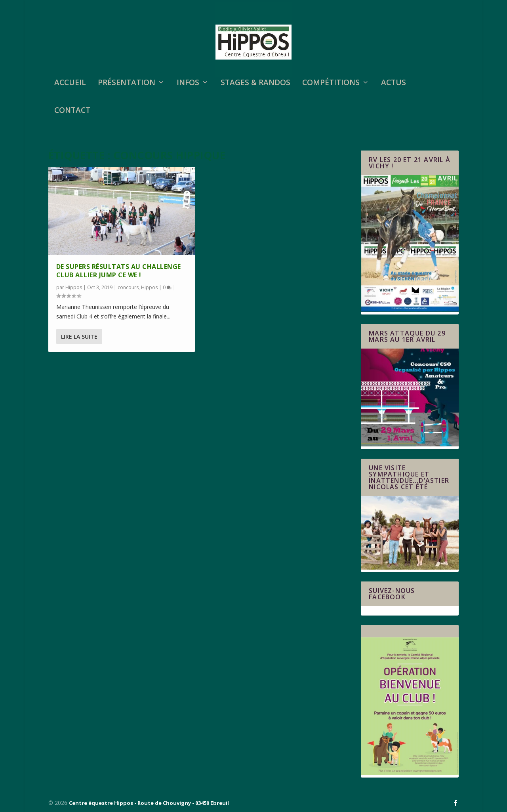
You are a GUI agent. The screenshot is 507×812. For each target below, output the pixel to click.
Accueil (70, 83)
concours (128, 287)
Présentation (127, 83)
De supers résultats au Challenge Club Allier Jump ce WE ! (119, 271)
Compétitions (331, 83)
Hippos (74, 287)
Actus (394, 83)
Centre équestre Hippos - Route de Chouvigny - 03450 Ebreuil (149, 803)
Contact (72, 111)
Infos (188, 83)
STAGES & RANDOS (255, 83)
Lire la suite (79, 336)
